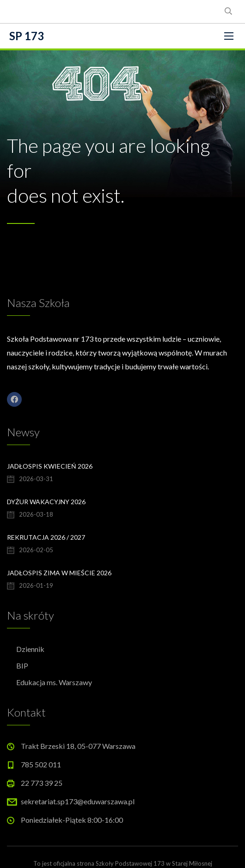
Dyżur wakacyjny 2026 (46, 502)
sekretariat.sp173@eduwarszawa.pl (78, 801)
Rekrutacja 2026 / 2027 (46, 537)
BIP (22, 666)
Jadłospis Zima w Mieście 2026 (59, 573)
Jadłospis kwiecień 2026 (50, 466)
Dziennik (30, 649)
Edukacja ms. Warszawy (54, 682)
